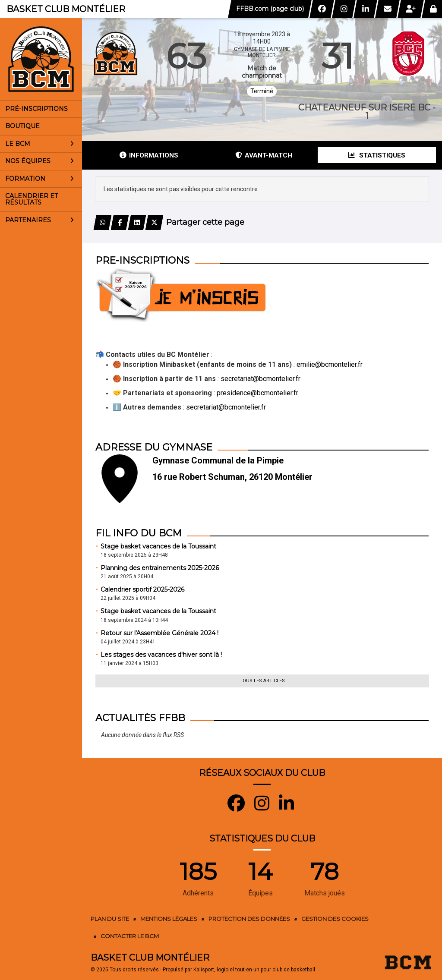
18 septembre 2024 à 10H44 (134, 620)
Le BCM (39, 144)
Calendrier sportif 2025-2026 (142, 589)
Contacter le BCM (130, 936)
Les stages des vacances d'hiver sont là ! (161, 655)
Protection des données (249, 919)
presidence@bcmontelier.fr (257, 393)
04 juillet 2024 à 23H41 (128, 642)
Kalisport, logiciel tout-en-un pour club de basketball (254, 970)
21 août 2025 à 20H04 (127, 577)
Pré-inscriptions (36, 109)
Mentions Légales (169, 919)
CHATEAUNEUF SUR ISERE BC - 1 (367, 112)
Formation (39, 179)
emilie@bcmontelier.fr (330, 364)
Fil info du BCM (139, 533)
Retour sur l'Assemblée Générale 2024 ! (159, 633)
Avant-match (264, 155)
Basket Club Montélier (66, 9)
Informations (149, 155)
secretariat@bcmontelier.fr (260, 379)
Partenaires (39, 220)
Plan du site (110, 919)
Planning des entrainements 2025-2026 (160, 568)
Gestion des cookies (335, 919)
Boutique (22, 126)
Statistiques (377, 155)
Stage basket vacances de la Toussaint (158, 546)
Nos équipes (39, 161)
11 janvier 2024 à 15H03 (129, 663)
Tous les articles (262, 681)
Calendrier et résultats (32, 199)
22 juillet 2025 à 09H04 (128, 598)
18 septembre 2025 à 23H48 (134, 555)
